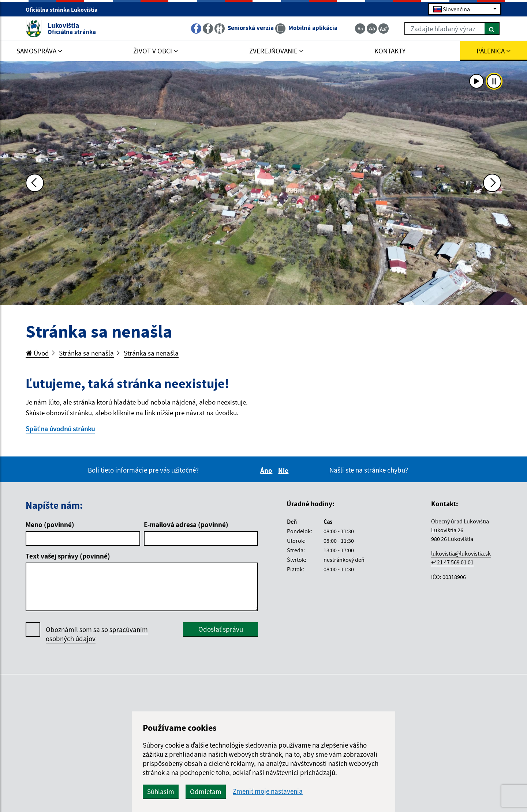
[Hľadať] (492, 29)
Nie (284, 470)
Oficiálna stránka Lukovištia (65, 10)
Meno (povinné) (50, 525)
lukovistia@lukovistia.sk (461, 553)
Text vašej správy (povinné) (68, 556)
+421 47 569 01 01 (452, 562)
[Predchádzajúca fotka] (35, 183)
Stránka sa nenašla (86, 353)
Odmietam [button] (206, 792)
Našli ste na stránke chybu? (369, 470)
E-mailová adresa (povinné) (186, 525)
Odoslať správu (221, 629)
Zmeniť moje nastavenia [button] (268, 791)
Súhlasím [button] (161, 792)
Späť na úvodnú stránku (60, 429)
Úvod (37, 353)
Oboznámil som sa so (97, 634)
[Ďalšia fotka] (492, 183)
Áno (267, 470)
